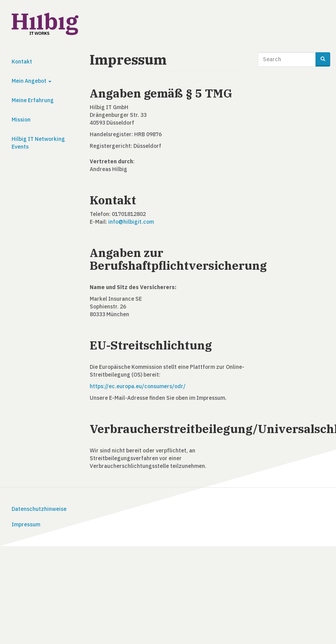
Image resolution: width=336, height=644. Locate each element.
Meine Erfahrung (33, 100)
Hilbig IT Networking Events (38, 143)
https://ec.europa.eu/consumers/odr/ (138, 386)
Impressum (26, 524)
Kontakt (22, 62)
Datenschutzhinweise (39, 509)
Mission (21, 120)
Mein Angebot (32, 81)
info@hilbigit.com (131, 222)
